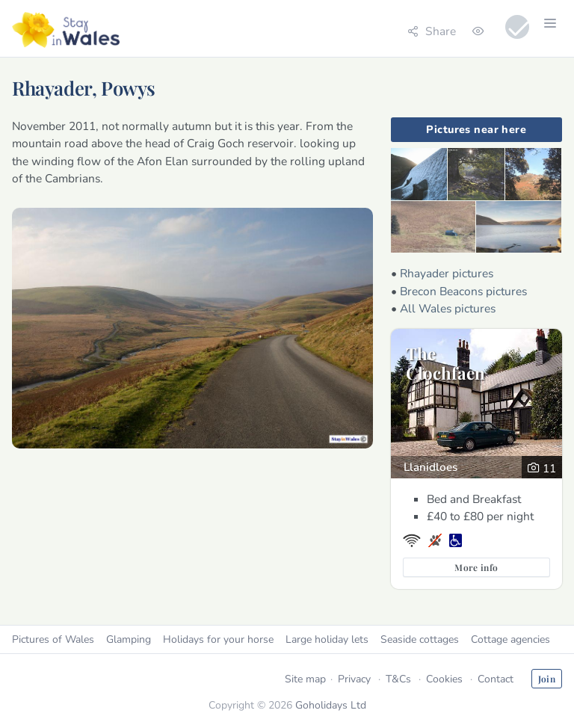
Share (432, 31)
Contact (496, 679)
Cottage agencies (510, 639)
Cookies (444, 679)
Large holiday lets (327, 639)
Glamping (129, 639)
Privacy (354, 679)
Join (547, 679)
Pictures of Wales (53, 639)
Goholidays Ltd (331, 705)
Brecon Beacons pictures (463, 291)
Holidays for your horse (218, 639)
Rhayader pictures (447, 273)
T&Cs (398, 679)
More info (476, 567)
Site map (305, 679)
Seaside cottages (420, 639)
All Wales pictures (448, 308)
